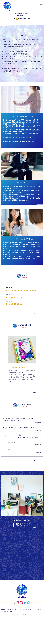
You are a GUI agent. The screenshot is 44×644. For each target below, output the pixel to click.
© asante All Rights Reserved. (22, 642)
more (35, 340)
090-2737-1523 (24, 19)
